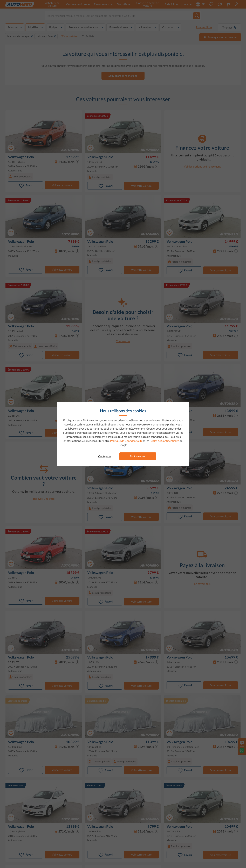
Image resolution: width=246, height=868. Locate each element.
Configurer (105, 456)
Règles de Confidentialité (164, 441)
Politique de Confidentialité (126, 441)
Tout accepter (138, 456)
